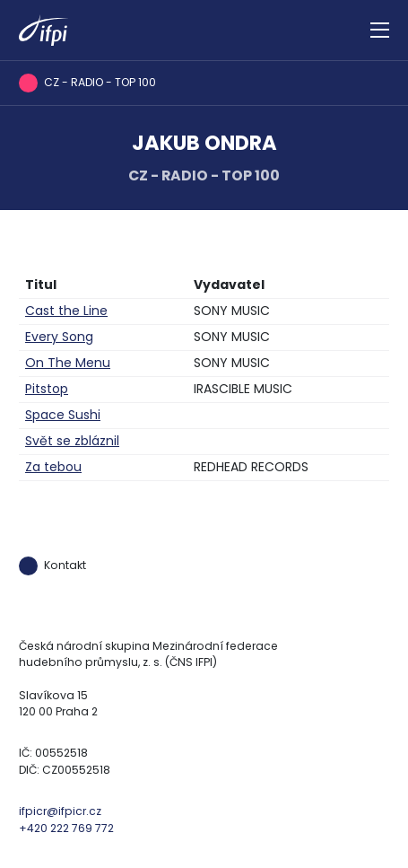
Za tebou (53, 467)
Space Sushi (63, 415)
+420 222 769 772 (66, 828)
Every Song (59, 337)
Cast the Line (66, 311)
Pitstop (47, 389)
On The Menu (68, 363)
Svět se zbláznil (72, 441)
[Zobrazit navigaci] (380, 31)
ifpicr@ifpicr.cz (60, 811)
